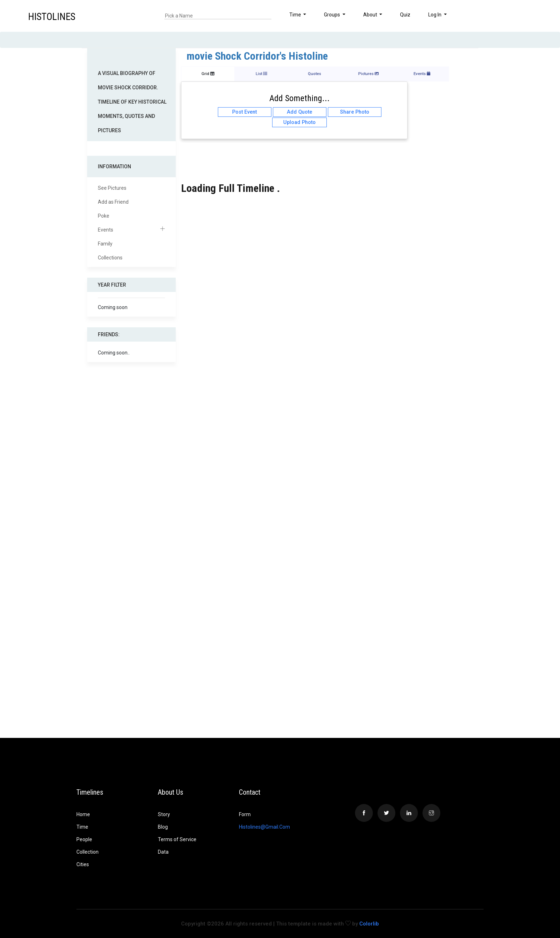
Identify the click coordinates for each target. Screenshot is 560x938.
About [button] (371, 15)
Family (105, 244)
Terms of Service (177, 839)
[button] (531, 16)
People (84, 839)
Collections (110, 258)
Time (82, 827)
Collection (87, 852)
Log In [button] (435, 15)
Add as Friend (113, 202)
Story (164, 814)
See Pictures (112, 188)
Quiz (405, 15)
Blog (163, 827)
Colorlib (369, 924)
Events (131, 230)
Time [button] (296, 15)
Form (245, 814)
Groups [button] (332, 15)
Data (163, 852)
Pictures (368, 74)
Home (83, 814)
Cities (83, 864)
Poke (104, 216)
